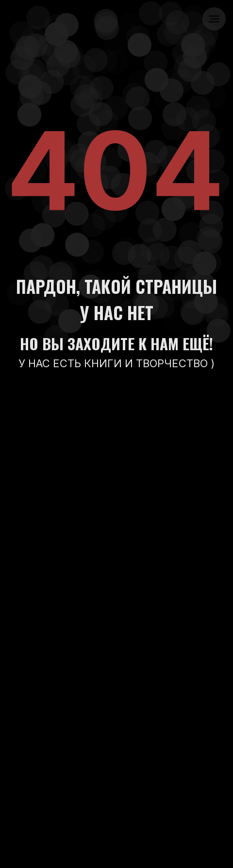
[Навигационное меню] (214, 19)
